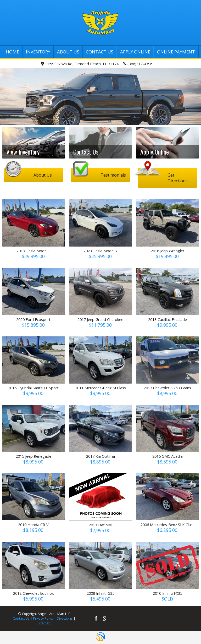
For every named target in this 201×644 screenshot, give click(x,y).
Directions (65, 618)
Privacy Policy (43, 618)
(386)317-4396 (138, 64)
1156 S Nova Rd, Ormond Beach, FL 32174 (80, 64)
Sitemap (44, 623)
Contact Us (21, 618)
